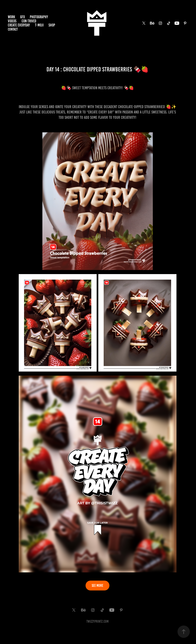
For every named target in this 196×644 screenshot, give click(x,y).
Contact (13, 29)
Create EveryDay (19, 25)
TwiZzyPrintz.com (97, 621)
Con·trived (29, 21)
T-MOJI (39, 25)
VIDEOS (12, 21)
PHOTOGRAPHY (39, 17)
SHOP (52, 25)
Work (11, 17)
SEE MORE (97, 586)
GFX (23, 17)
